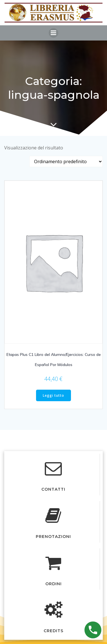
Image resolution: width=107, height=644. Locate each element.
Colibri (68, 446)
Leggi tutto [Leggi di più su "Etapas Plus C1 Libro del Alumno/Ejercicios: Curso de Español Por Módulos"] (53, 395)
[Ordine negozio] (66, 161)
